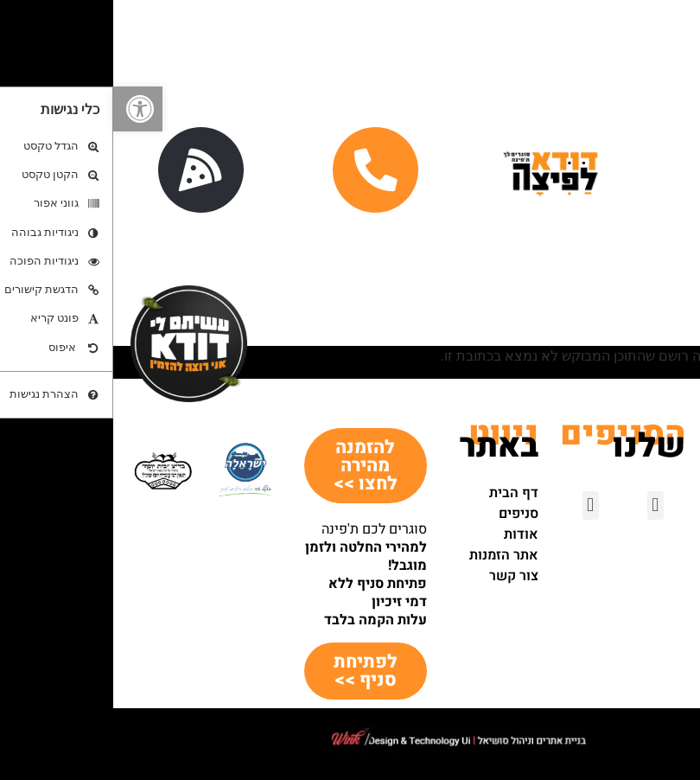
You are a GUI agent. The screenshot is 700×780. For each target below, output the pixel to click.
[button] (25, 109)
